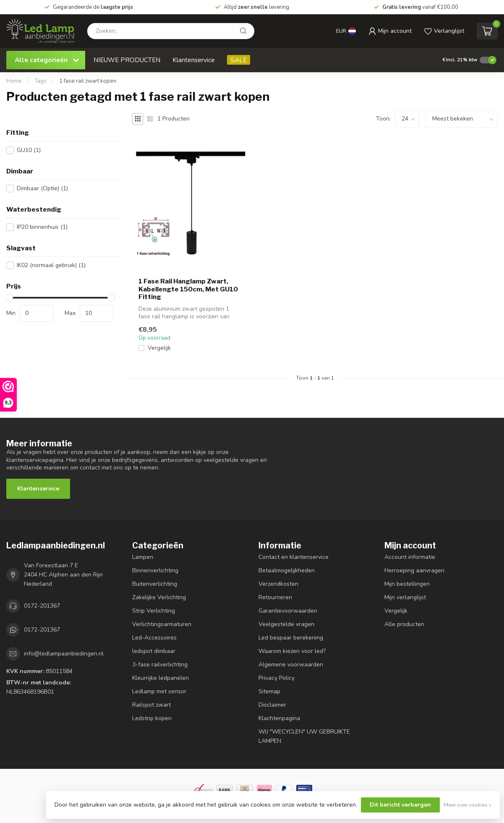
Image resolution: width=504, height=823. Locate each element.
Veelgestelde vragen (286, 624)
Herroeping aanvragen (414, 570)
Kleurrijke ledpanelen (161, 678)
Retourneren (275, 597)
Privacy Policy (277, 678)
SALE (239, 60)
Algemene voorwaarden (291, 664)
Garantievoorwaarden (288, 611)
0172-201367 (42, 606)
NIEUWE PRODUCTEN (127, 60)
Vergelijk (159, 348)
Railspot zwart (151, 705)
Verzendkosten (278, 584)
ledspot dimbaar (154, 651)
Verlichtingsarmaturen (162, 624)
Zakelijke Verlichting (159, 597)
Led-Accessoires (154, 638)
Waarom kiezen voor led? (292, 651)
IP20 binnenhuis (42, 227)
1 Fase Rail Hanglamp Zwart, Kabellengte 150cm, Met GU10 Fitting (188, 289)
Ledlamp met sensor (159, 691)
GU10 (29, 150)
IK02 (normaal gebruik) (51, 265)
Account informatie (410, 557)
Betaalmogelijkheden (287, 570)
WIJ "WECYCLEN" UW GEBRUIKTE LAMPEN (304, 736)
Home (14, 81)
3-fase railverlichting (160, 664)
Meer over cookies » (467, 805)
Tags (40, 81)
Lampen (143, 557)
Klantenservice (194, 60)
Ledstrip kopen (152, 718)
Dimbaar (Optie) (42, 188)
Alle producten (404, 624)
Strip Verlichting (154, 611)
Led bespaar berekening (291, 638)
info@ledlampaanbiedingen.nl (64, 654)
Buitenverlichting (155, 584)
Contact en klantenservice (294, 557)
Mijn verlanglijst (405, 597)
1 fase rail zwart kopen (88, 81)
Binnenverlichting (155, 570)
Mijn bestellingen (407, 584)
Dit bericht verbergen (400, 805)
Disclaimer (272, 705)
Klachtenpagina (279, 718)
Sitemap (269, 691)
